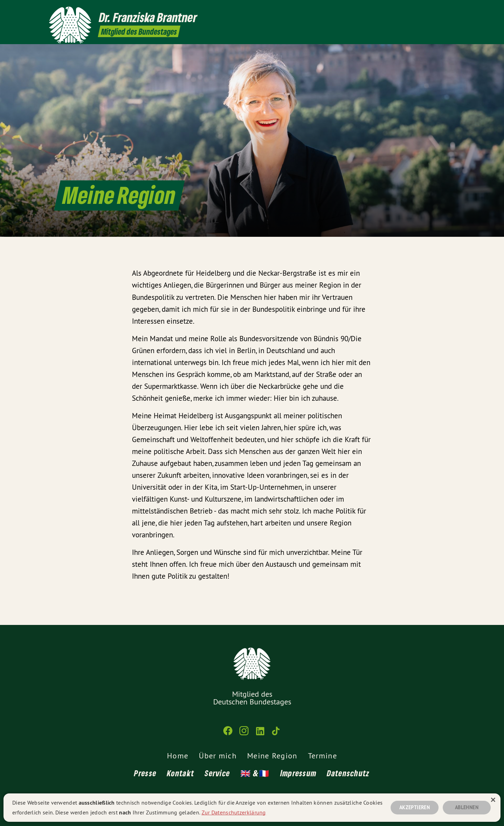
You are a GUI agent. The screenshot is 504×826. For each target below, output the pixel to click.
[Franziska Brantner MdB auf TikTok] (450, 9)
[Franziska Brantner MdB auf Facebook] (418, 9)
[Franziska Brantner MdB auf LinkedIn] (439, 9)
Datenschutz (348, 773)
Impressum (299, 773)
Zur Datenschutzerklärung (234, 811)
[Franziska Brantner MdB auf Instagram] (429, 9)
